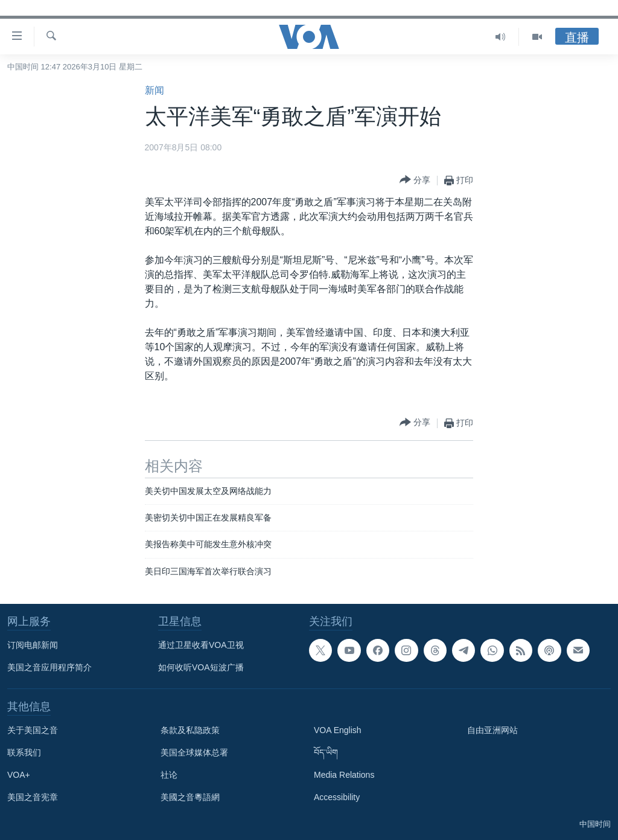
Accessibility (337, 797)
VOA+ (19, 775)
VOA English (338, 730)
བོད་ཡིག (326, 752)
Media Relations (344, 775)
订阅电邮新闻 (33, 645)
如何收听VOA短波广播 (201, 667)
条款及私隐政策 (190, 730)
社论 (169, 775)
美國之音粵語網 (190, 797)
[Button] (415, 180)
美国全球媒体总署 (194, 752)
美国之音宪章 (33, 797)
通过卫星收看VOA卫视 (201, 645)
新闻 (154, 90)
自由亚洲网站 (492, 730)
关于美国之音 (33, 730)
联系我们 (24, 752)
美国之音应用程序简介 (49, 667)
